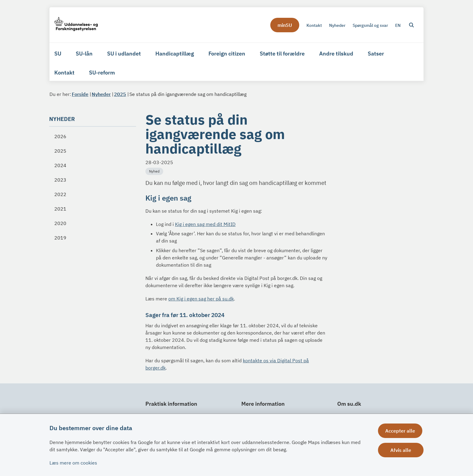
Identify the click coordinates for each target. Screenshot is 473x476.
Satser (376, 54)
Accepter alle (401, 431)
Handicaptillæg (175, 54)
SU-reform (102, 73)
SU (58, 54)
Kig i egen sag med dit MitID (205, 224)
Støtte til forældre (282, 54)
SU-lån (84, 54)
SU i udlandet (124, 54)
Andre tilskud (336, 54)
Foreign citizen (227, 54)
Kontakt (64, 73)
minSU (285, 25)
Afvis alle (401, 450)
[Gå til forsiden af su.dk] (76, 25)
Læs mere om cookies (73, 463)
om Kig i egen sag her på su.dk (201, 299)
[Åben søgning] (411, 25)
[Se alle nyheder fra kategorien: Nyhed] (155, 171)
